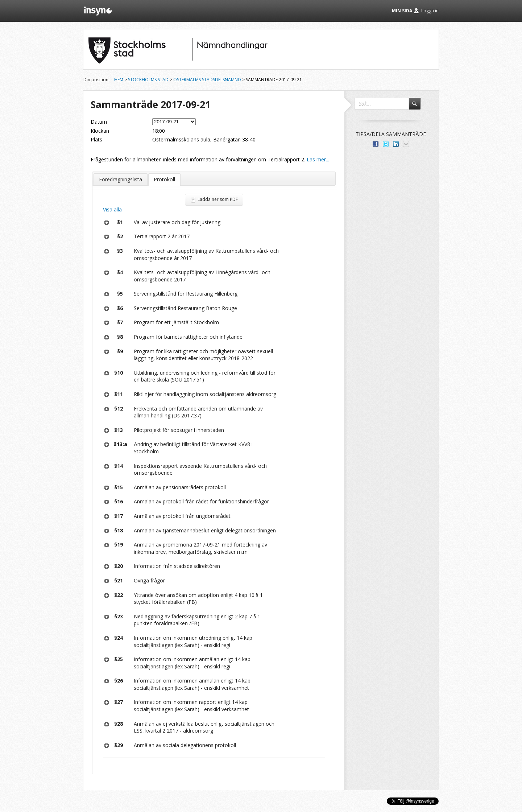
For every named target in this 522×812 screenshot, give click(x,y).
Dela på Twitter (386, 144)
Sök (418, 107)
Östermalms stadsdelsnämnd (207, 80)
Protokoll (164, 179)
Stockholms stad (148, 80)
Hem (119, 80)
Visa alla (112, 209)
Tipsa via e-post (406, 144)
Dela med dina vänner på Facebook (376, 144)
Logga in (430, 11)
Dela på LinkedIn (396, 144)
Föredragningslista (121, 179)
